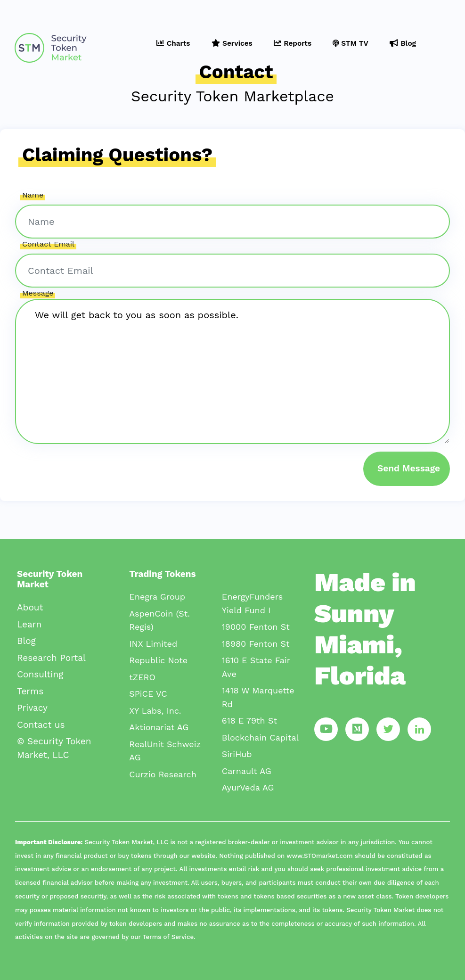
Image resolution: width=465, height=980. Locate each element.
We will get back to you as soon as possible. (232, 371)
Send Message (409, 468)
